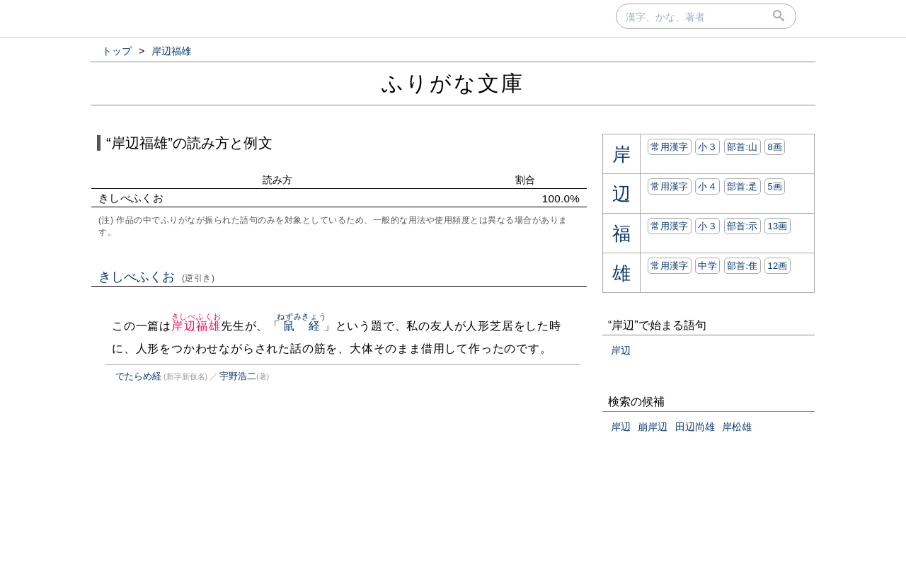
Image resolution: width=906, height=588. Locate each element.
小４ (707, 186)
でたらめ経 (138, 376)
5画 (775, 186)
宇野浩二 (238, 376)
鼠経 (302, 326)
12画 (777, 266)
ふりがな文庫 (453, 83)
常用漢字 (669, 147)
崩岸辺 (653, 427)
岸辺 (621, 350)
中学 (707, 266)
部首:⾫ (742, 266)
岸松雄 (737, 427)
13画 (777, 226)
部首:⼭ (742, 147)
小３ (707, 147)
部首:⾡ (742, 186)
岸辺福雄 (196, 326)
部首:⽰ (742, 226)
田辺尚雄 (695, 427)
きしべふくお (157, 277)
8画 (775, 147)
